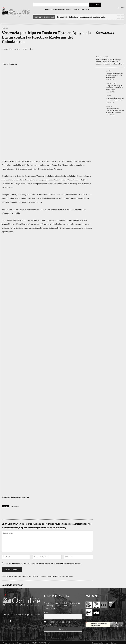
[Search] (95, 5)
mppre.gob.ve (15, 505)
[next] (123, 17)
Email (46, 611)
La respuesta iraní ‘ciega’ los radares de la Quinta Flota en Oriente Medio (114, 88)
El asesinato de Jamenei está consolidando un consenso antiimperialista (114, 75)
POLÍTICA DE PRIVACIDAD (41, 642)
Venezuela (5, 28)
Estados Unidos (110, 83)
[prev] (118, 17)
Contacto (114, 642)
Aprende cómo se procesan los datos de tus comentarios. (53, 575)
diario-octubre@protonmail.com (27, 613)
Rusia (98, 57)
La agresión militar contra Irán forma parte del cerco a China (115, 99)
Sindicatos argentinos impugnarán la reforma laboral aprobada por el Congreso (115, 110)
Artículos (108, 71)
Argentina (109, 106)
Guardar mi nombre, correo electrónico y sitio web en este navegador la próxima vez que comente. (43, 562)
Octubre (14, 64)
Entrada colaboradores (100, 642)
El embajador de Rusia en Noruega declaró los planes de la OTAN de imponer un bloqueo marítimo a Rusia (110, 62)
